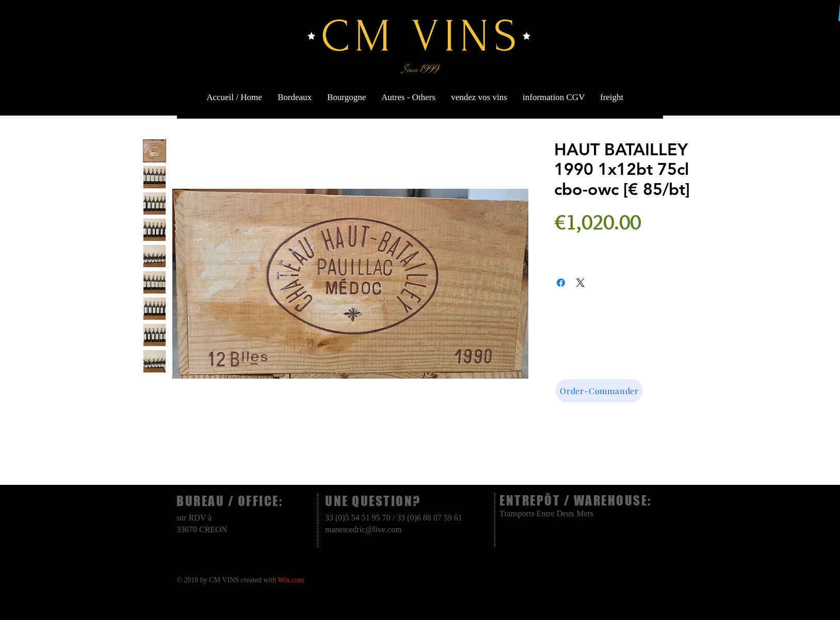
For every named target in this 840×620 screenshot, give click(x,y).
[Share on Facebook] (561, 283)
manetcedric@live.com (363, 529)
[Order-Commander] (599, 391)
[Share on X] (580, 283)
